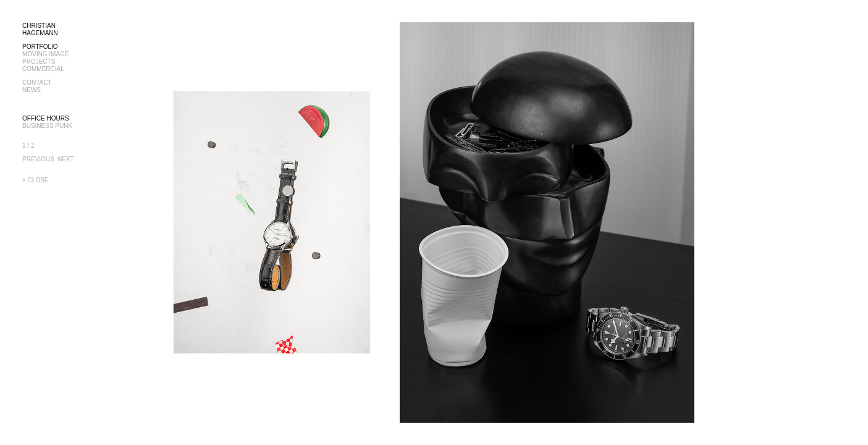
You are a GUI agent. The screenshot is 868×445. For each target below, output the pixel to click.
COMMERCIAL (43, 69)
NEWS (32, 90)
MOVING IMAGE (46, 54)
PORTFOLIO (40, 47)
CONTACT (37, 83)
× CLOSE (36, 180)
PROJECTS (39, 61)
